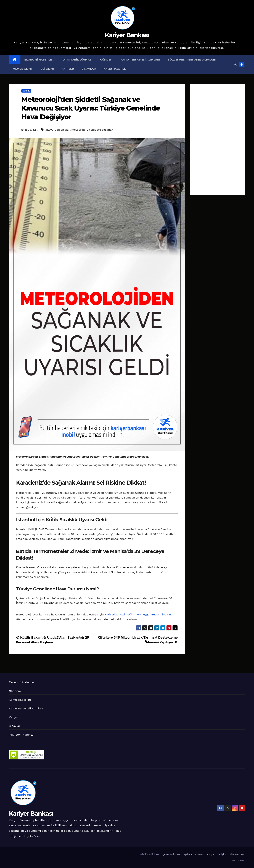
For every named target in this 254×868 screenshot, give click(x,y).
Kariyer (68, 69)
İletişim (222, 854)
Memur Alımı (22, 69)
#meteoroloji (78, 130)
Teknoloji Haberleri (22, 735)
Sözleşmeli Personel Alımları (192, 60)
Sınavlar (89, 69)
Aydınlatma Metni (194, 854)
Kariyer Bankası (127, 35)
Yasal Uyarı (238, 860)
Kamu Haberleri (116, 69)
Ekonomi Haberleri (40, 60)
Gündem (106, 60)
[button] (235, 64)
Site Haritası (237, 854)
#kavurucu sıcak (57, 130)
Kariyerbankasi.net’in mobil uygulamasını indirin (138, 614)
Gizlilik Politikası (150, 854)
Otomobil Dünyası (77, 60)
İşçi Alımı (47, 69)
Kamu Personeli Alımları (140, 60)
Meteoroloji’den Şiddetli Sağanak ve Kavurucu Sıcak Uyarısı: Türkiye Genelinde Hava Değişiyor (91, 108)
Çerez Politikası (171, 854)
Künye (210, 854)
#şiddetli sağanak (101, 130)
